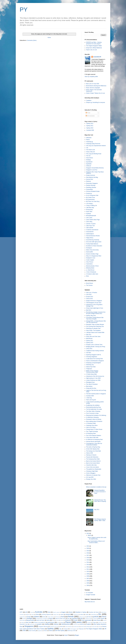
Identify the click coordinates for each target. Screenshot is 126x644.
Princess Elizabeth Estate (93, 191)
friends (71, 616)
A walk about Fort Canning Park (94, 359)
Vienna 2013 (89, 299)
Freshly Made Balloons (92, 244)
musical (105, 620)
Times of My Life (90, 152)
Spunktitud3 (89, 162)
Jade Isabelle (90, 228)
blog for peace (56, 612)
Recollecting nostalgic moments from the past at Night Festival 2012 (96, 313)
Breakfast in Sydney (81, 612)
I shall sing (89, 398)
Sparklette (89, 164)
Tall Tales (89, 353)
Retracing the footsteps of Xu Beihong (96, 415)
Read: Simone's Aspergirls (93, 88)
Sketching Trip (90, 365)
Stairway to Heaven (91, 455)
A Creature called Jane (92, 274)
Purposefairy (89, 189)
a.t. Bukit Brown (90, 270)
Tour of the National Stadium (94, 436)
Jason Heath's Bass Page (93, 220)
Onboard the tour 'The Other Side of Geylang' (100, 501)
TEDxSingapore (73, 629)
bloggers (64, 612)
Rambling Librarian (91, 187)
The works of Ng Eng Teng (93, 447)
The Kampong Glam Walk (93, 459)
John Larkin (89, 218)
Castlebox (89, 100)
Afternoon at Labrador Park (93, 475)
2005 (88, 583)
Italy (81, 619)
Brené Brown (90, 283)
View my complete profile (91, 77)
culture (82, 614)
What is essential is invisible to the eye (96, 487)
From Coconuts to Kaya (92, 413)
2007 (88, 578)
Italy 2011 (89, 335)
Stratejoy (88, 160)
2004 (88, 585)
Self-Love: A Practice (92, 293)
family (44, 617)
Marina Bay (22, 620)
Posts (88, 113)
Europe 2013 (90, 297)
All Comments (90, 116)
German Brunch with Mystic (93, 442)
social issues (76, 627)
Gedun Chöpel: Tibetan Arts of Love (95, 93)
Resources (76, 624)
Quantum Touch (101, 623)
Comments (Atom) (32, 40)
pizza (62, 622)
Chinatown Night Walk (92, 471)
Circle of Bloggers (91, 473)
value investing (32, 631)
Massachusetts (30, 620)
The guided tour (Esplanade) (94, 469)
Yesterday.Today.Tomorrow (93, 144)
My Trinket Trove (91, 198)
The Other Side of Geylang (93, 411)
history (51, 619)
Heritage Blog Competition (42, 619)
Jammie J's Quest (91, 224)
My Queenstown (90, 199)
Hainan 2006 (89, 453)
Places (88, 140)
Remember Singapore (92, 183)
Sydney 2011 (90, 126)
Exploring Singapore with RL (94, 355)
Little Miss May (90, 208)
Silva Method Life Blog (92, 177)
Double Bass (22, 617)
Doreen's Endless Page (92, 254)
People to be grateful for (40, 622)
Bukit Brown (89, 339)
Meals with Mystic (40, 620)
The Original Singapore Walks (94, 46)
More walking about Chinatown (94, 421)
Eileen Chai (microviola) (92, 250)
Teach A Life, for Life (91, 50)
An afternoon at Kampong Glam (94, 439)
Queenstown (32, 624)
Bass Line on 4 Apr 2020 (93, 84)
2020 (88, 548)
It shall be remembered (92, 230)
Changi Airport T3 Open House (94, 429)
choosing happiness (46, 614)
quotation (39, 624)
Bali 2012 (89, 310)
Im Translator (90, 593)
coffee (62, 614)
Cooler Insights (90, 260)
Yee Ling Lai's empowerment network (96, 146)
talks (60, 629)
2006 (88, 581)
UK (105, 629)
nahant (23, 623)
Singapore (29, 626)
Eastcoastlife (89, 252)
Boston (71, 612)
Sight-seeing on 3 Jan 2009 (93, 378)
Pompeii (89, 623)
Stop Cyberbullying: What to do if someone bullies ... (96, 542)
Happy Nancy (90, 238)
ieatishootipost (90, 234)
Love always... (90, 204)
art (26, 612)
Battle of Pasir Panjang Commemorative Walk (92, 372)
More (87, 276)
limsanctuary (89, 210)
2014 (88, 562)
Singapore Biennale (43, 627)
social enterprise (68, 627)
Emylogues (89, 248)
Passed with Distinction (92, 457)
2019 (88, 551)
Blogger (77, 635)
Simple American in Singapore (94, 301)
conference (76, 615)
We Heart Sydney (60, 631)
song (99, 627)
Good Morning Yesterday (93, 240)
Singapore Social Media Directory (95, 168)
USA (24, 630)
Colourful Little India (91, 465)
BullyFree (28, 615)
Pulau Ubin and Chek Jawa (93, 337)
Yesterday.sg (89, 142)
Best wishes (89, 386)
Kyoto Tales (89, 212)
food (62, 617)
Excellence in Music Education (94, 246)
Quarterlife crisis (24, 624)
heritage (30, 618)
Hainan (104, 617)
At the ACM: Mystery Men (93, 449)
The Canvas (89, 285)
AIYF (21, 612)
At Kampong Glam (91, 433)
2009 (88, 574)
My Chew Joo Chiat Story (93, 201)
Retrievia (88, 181)
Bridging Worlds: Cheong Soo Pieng (96, 347)
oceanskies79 (97, 57)
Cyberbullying (94, 615)
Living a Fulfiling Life (91, 206)
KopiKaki (88, 214)
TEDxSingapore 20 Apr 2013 (94, 303)
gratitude (96, 617)
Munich (62, 620)
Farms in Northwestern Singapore (95, 361)
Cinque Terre (56, 615)
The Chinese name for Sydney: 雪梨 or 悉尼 (100, 520)
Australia (39, 612)
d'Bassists (89, 138)
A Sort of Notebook (91, 272)
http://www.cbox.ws (90, 602)
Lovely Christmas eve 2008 (93, 380)
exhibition (36, 617)
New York (28, 622)
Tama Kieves (90, 158)
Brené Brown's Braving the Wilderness (96, 86)
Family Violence (51, 617)
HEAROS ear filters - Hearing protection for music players (94, 43)
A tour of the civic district (92, 467)
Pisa (58, 623)
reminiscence (66, 624)
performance (51, 622)
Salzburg (82, 624)
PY (24, 10)
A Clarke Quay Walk (91, 374)
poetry (79, 622)
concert (68, 614)
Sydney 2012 (90, 124)
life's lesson (101, 619)
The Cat (88, 156)
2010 (88, 571)
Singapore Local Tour (92, 170)
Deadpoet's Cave (91, 258)
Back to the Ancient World (93, 463)
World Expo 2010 (71, 631)
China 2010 (89, 349)
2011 (88, 569)
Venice (45, 631)
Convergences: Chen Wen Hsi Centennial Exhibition (94, 444)
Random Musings (91, 185)
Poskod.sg (89, 193)
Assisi (32, 612)
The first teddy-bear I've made (94, 409)
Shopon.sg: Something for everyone (96, 102)
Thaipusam (89, 369)
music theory (97, 620)
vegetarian (40, 631)
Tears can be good (91, 400)
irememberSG (90, 232)
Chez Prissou (90, 262)
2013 (88, 565)
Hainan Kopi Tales (91, 367)
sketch (61, 627)
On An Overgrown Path (92, 195)
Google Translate (91, 595)
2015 (88, 560)
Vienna (51, 631)
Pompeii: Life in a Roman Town (94, 345)
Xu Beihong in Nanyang (92, 417)
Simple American (91, 175)
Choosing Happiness (92, 357)
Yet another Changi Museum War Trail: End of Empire (95, 318)
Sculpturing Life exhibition (93, 405)
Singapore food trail (54, 627)
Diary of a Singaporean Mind (94, 256)
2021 (88, 546)
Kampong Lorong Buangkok (93, 363)
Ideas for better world (60, 619)
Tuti (87, 148)
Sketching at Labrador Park (93, 328)
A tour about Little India (92, 438)
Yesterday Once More (92, 425)
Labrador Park (88, 619)
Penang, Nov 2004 (91, 479)
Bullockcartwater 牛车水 (92, 266)
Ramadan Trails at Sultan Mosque (95, 324)
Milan (53, 620)
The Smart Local (90, 150)
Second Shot (90, 179)
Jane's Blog (89, 222)
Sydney (50, 629)
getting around (82, 617)
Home (49, 38)
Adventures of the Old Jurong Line (95, 376)
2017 (88, 555)
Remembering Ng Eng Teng (93, 407)
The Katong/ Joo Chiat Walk (93, 451)
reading (47, 624)
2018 (88, 553)
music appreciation (87, 620)
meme (48, 620)
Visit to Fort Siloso (91, 427)
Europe (29, 617)
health (24, 619)
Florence (58, 617)
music (76, 620)
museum (68, 620)
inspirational (75, 619)
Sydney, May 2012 (91, 316)
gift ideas (89, 617)
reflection (56, 624)
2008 (88, 576)
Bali (49, 612)
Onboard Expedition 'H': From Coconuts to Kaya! (100, 492)
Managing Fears (90, 382)
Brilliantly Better (90, 268)
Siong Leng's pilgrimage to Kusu (95, 308)
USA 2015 (89, 295)
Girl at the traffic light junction (94, 242)
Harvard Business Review (93, 236)
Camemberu (89, 264)
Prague (94, 622)
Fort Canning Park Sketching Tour (95, 326)
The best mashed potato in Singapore (96, 394)
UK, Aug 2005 (90, 477)
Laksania (95, 619)
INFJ (69, 619)
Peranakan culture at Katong (94, 419)
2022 (88, 533)
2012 (88, 567)
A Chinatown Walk (91, 423)
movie (57, 620)
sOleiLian (89, 166)
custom (87, 614)
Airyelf (66, 635)
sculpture (89, 624)
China (37, 614)
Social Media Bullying (85, 627)
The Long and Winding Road (94, 154)
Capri (33, 615)
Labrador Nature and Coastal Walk (95, 332)
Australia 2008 (90, 130)
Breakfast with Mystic (94, 612)
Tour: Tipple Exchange (92, 431)
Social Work (94, 627)
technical (66, 629)
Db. (100, 614)
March (90, 535)
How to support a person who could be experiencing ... (97, 538)
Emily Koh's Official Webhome (94, 48)
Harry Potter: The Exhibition (93, 330)
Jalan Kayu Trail (90, 226)
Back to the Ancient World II (93, 461)
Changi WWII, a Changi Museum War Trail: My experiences (96, 322)
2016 (88, 558)
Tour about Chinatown (92, 384)
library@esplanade (91, 216)
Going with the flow (91, 388)
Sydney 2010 (90, 128)
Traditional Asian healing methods (95, 351)
